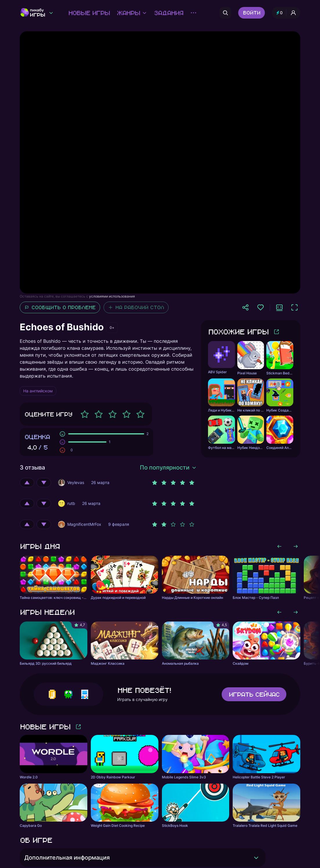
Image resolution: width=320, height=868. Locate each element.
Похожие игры (238, 332)
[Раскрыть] (256, 858)
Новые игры (89, 13)
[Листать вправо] (296, 546)
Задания (168, 13)
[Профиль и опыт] (286, 13)
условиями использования (112, 296)
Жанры (132, 13)
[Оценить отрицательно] (44, 483)
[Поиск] (225, 13)
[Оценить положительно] (27, 483)
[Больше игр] (276, 332)
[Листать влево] (279, 546)
